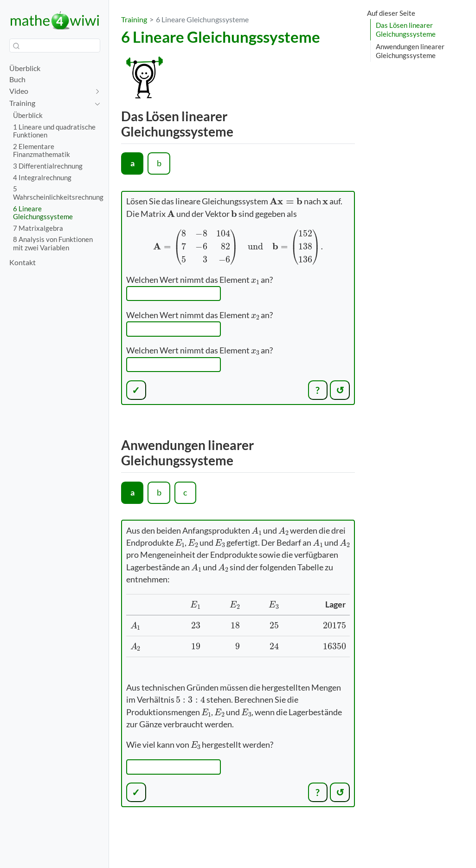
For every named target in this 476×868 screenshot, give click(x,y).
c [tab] (185, 493)
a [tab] (132, 163)
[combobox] (55, 46)
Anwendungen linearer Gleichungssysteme (410, 51)
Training (134, 19)
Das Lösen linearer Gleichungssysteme (406, 29)
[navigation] (50, 91)
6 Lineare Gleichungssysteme (202, 19)
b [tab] (159, 163)
